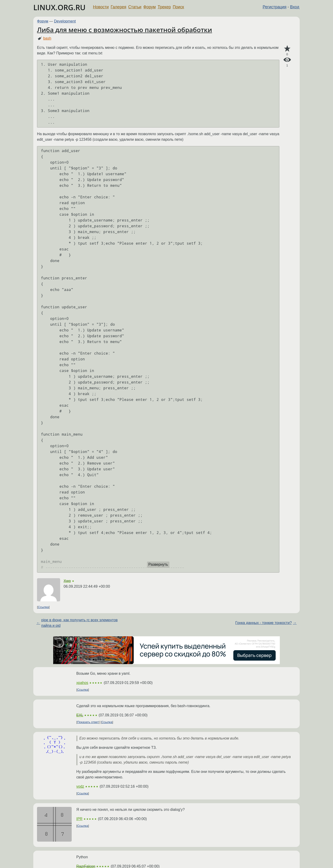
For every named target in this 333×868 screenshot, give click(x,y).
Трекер (164, 7)
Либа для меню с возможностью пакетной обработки (125, 30)
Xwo (67, 581)
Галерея (119, 7)
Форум (150, 7)
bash (47, 38)
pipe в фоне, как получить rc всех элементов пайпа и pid (79, 623)
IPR (79, 819)
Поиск (178, 7)
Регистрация (275, 7)
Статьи (135, 7)
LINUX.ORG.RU (59, 7)
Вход (295, 7)
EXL (80, 715)
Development (65, 21)
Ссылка (43, 607)
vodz (80, 786)
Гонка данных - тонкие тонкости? (264, 623)
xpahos (82, 683)
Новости (101, 7)
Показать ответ (88, 722)
